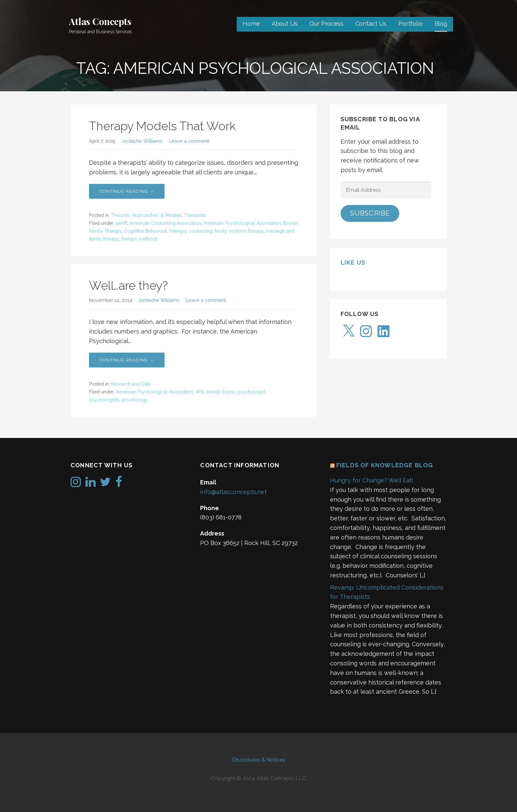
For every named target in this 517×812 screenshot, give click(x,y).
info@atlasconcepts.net (233, 492)
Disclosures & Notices (259, 760)
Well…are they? (128, 285)
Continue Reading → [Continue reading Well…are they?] (127, 360)
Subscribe (370, 213)
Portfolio (411, 24)
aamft (122, 223)
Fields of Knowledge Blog (385, 465)
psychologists (104, 400)
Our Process (326, 24)
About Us (285, 24)
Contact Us (371, 24)
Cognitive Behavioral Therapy (155, 231)
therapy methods (140, 239)
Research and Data (131, 384)
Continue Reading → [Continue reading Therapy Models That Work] (127, 191)
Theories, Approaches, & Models (146, 215)
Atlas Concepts (100, 21)
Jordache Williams (142, 141)
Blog (441, 24)
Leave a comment (189, 141)
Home (251, 24)
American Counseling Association (165, 223)
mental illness (221, 392)
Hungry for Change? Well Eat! (372, 480)
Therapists (195, 215)
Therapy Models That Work (162, 126)
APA (200, 392)
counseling (200, 231)
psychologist (252, 392)
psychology (135, 400)
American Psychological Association (242, 223)
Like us (353, 262)
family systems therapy (239, 231)
